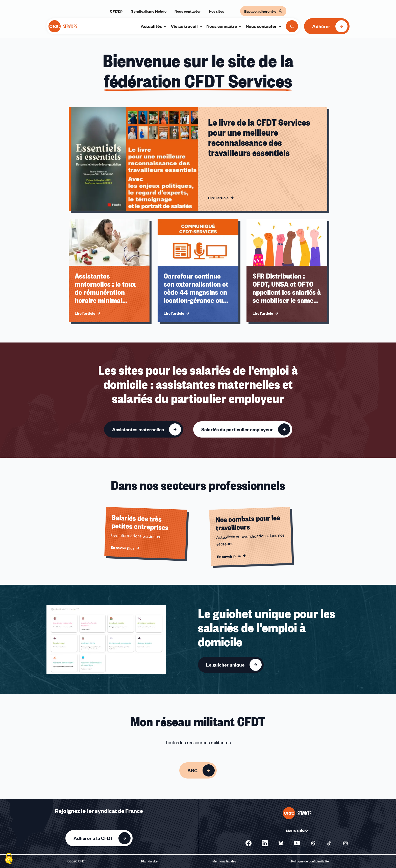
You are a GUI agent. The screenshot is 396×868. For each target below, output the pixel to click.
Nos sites (216, 11)
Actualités (154, 26)
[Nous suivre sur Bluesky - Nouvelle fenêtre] (281, 843)
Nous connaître (224, 26)
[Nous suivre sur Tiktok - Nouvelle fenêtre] (329, 843)
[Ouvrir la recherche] (292, 26)
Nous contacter (188, 11)
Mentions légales (224, 861)
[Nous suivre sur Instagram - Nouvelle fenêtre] (345, 843)
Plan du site (149, 861)
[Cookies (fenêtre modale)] (9, 859)
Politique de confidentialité (310, 861)
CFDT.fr (116, 11)
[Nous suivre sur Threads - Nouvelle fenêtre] (313, 843)
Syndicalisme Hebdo (149, 11)
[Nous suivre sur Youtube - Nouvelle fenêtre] (297, 843)
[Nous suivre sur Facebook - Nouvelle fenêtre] (249, 843)
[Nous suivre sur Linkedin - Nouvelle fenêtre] (265, 843)
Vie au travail (187, 26)
